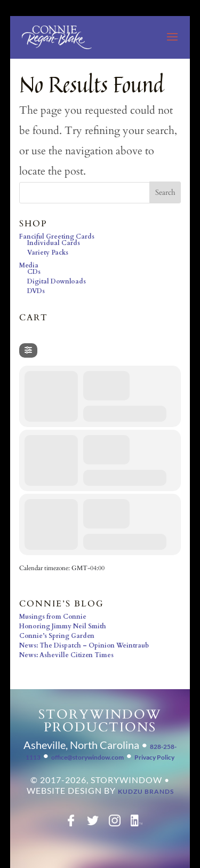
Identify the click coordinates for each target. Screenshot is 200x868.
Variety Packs (48, 252)
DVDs (36, 291)
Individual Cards (54, 243)
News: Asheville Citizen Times (66, 655)
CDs (34, 272)
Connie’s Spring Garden (57, 636)
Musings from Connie (53, 617)
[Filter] (28, 350)
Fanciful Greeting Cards (57, 236)
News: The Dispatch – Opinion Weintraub (84, 645)
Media (29, 265)
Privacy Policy (154, 757)
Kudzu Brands (146, 791)
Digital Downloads (57, 281)
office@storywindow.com (87, 757)
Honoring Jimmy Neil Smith (63, 626)
